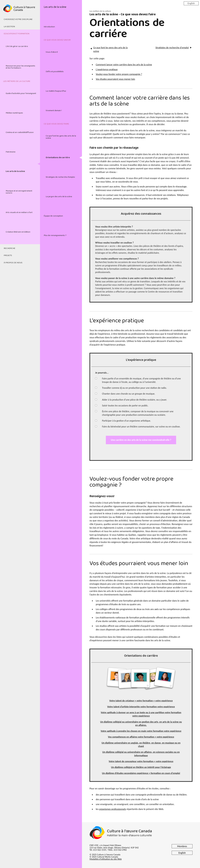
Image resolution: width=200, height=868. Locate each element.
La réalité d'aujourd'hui (56, 91)
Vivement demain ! (54, 111)
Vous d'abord (52, 52)
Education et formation (17, 34)
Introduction (49, 27)
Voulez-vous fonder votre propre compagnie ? (119, 74)
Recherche (10, 248)
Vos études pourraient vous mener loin (115, 79)
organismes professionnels (113, 809)
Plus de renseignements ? (55, 235)
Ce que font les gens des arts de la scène (61, 137)
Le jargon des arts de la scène (59, 197)
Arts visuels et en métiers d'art (19, 212)
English (191, 3)
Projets (8, 255)
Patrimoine (11, 152)
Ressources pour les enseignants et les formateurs (20, 67)
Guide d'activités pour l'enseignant (21, 93)
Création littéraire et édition (18, 232)
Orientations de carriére (58, 158)
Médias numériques (14, 113)
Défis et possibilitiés (55, 72)
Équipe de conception (53, 216)
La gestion (9, 27)
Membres (182, 846)
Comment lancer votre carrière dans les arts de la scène (124, 65)
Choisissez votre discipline (18, 19)
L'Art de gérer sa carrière (17, 46)
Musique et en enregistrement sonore (19, 192)
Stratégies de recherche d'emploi (60, 177)
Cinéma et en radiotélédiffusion (20, 132)
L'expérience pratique (107, 69)
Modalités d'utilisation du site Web (105, 859)
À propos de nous (13, 263)
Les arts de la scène (15, 171)
